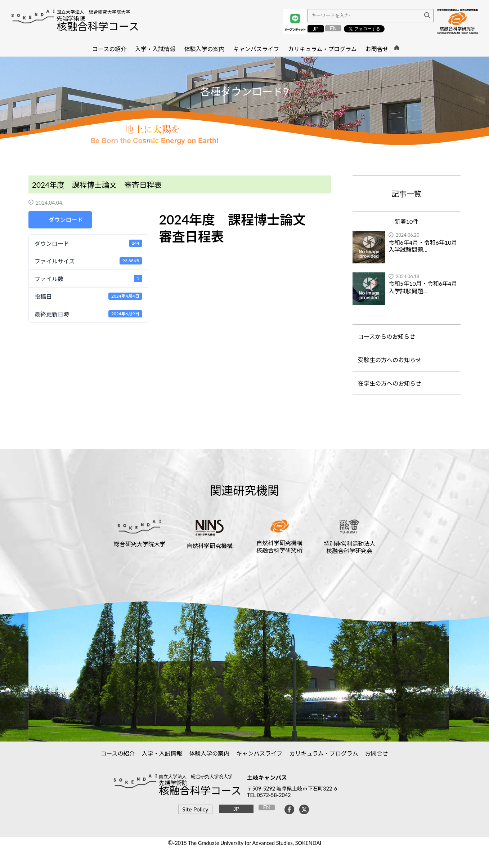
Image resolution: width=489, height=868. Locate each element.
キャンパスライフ (259, 753)
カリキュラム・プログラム (324, 753)
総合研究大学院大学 (140, 544)
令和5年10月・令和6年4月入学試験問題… (423, 287)
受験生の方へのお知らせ (390, 360)
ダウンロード (66, 220)
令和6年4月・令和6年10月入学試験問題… (423, 246)
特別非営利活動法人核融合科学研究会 (349, 547)
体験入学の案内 (209, 753)
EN (333, 28)
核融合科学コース (98, 26)
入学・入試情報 (162, 753)
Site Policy (195, 809)
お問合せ (377, 753)
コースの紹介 (118, 753)
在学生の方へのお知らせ (390, 383)
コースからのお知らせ (387, 336)
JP (316, 29)
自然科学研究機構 (210, 546)
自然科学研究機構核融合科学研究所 (279, 546)
